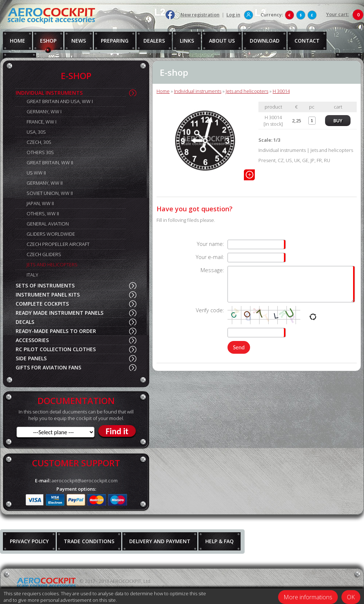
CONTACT (307, 41)
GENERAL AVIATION (48, 224)
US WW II (36, 173)
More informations (308, 597)
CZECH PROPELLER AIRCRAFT (58, 244)
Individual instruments (198, 91)
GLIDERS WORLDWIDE (51, 234)
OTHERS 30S (40, 152)
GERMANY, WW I (44, 111)
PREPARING (115, 41)
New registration (200, 15)
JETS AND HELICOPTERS (52, 264)
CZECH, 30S (39, 142)
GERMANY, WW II (45, 183)
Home (163, 91)
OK (351, 597)
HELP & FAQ (219, 541)
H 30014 (281, 91)
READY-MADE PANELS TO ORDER (56, 331)
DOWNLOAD (265, 41)
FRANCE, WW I (41, 122)
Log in (233, 15)
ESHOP (48, 41)
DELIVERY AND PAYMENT (160, 541)
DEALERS (154, 41)
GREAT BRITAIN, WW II (50, 162)
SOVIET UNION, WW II (50, 193)
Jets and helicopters (247, 91)
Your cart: (337, 14)
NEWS (79, 41)
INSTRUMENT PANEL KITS (48, 295)
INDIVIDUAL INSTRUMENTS (49, 93)
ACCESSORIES (32, 340)
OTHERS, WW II (43, 213)
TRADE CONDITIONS (89, 541)
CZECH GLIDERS (44, 254)
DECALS (25, 322)
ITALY (32, 275)
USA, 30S (36, 132)
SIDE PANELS (31, 358)
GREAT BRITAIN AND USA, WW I (60, 101)
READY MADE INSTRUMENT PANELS (60, 313)
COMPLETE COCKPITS (42, 304)
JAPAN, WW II (40, 203)
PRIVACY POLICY (29, 541)
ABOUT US (222, 41)
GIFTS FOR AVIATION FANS (48, 367)
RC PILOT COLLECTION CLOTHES (56, 349)
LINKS (187, 41)
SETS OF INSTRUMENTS (45, 285)
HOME (17, 41)
